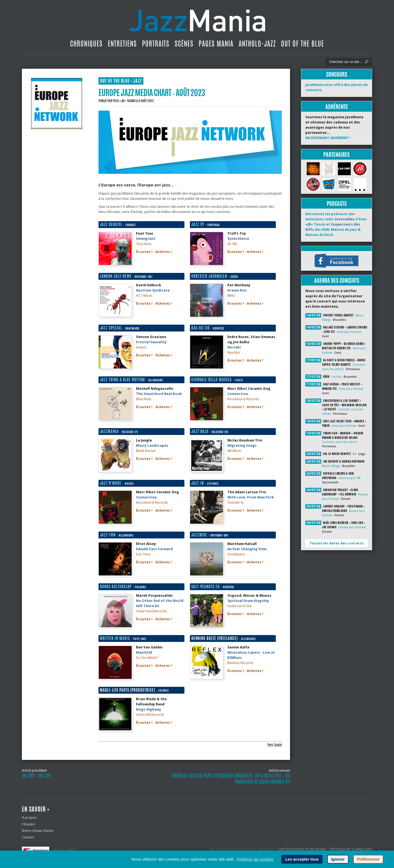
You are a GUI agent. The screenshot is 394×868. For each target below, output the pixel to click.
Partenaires (337, 155)
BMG (231, 295)
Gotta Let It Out (239, 606)
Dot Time (143, 554)
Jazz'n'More (111, 483)
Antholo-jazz (257, 44)
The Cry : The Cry (36, 776)
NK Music (234, 451)
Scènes (184, 44)
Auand (141, 347)
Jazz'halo (200, 431)
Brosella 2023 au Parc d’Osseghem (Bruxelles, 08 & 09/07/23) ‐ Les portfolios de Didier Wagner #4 (231, 779)
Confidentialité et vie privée (302, 849)
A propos (29, 817)
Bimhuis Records (240, 663)
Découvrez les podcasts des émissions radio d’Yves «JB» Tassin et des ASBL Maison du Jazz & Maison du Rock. (336, 224)
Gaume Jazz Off (349, 478)
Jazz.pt (198, 224)
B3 (354, 454)
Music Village (331, 466)
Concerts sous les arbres (340, 442)
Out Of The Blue (302, 44)
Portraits (156, 44)
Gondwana (236, 554)
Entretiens (122, 44)
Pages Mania (216, 44)
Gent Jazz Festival (349, 332)
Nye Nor (234, 352)
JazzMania (109, 431)
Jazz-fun (108, 535)
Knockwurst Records (243, 399)
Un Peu (337, 377)
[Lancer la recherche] (367, 62)
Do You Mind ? (147, 658)
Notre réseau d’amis (38, 831)
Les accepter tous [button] (302, 859)
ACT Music (144, 295)
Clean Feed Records (151, 611)
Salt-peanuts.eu (205, 587)
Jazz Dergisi (111, 224)
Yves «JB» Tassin (124, 101)
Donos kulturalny (116, 587)
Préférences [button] (368, 859)
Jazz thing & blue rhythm (122, 380)
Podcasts (337, 204)
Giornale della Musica (212, 380)
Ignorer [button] (338, 859)
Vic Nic (232, 244)
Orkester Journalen (209, 276)
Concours (337, 74)
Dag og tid (200, 328)
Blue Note (144, 399)
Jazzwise (199, 535)
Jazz (137, 81)
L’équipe (28, 824)
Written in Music (115, 638)
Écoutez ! (144, 252)
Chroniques (86, 44)
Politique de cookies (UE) (351, 849)
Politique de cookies (255, 859)
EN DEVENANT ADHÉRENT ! (328, 138)
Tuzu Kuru (144, 244)
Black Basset (146, 451)
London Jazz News (116, 276)
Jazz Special (111, 328)
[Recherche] (345, 62)
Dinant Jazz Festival (352, 527)
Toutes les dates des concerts (337, 543)
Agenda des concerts (337, 280)
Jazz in (198, 483)
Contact (28, 837)
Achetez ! (164, 252)
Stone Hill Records (150, 715)
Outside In (236, 502)
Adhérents (337, 107)
